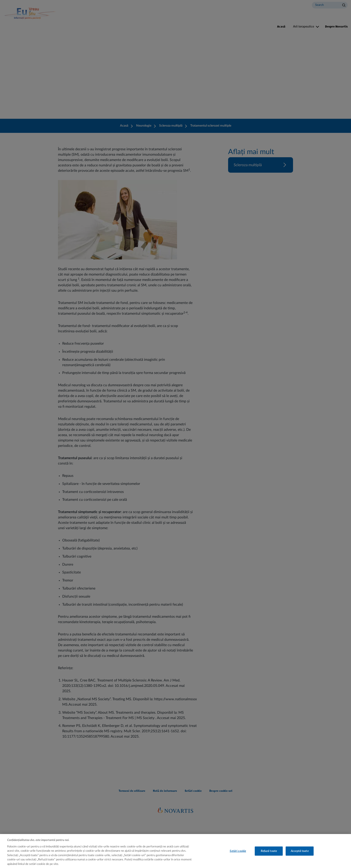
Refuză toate (269, 856)
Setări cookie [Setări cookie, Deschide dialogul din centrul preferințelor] (238, 856)
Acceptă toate (300, 856)
